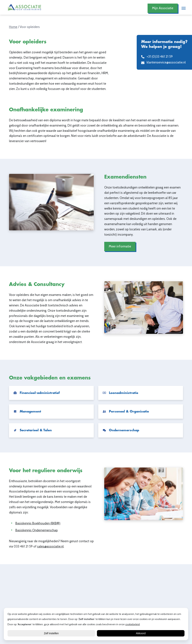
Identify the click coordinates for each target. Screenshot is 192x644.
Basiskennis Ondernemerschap (37, 530)
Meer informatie (120, 246)
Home (13, 27)
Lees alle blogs (96, 604)
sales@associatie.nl (50, 547)
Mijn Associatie (163, 8)
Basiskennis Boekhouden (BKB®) (38, 523)
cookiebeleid (132, 624)
